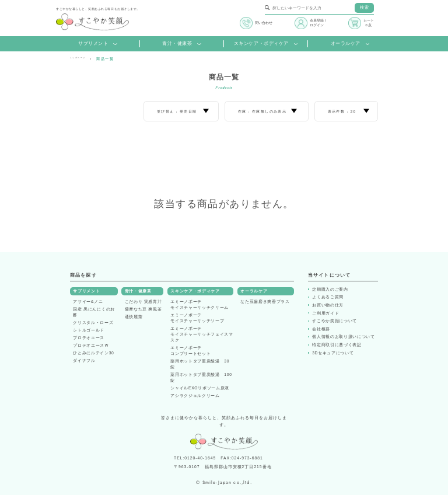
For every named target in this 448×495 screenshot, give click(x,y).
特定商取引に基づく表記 (337, 345)
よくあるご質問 (328, 297)
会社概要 (321, 329)
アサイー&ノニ (88, 301)
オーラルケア (350, 43)
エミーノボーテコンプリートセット (190, 351)
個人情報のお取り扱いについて (343, 337)
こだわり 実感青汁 (143, 301)
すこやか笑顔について (335, 321)
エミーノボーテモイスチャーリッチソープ (197, 318)
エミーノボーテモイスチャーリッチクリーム (199, 304)
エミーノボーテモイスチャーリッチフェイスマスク (202, 334)
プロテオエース (89, 338)
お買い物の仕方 (328, 305)
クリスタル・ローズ (93, 323)
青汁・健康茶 (182, 43)
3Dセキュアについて (333, 353)
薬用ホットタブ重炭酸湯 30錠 (200, 364)
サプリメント (98, 43)
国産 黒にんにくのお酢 (94, 312)
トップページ (83, 59)
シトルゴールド (89, 330)
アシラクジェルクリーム (195, 395)
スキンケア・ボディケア (266, 43)
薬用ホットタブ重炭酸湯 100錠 (201, 377)
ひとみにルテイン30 (93, 353)
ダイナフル (84, 360)
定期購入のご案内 (330, 289)
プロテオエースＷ (91, 345)
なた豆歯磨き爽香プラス (265, 301)
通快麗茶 (134, 317)
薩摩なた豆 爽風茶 (143, 309)
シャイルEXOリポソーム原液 (200, 388)
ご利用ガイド (325, 313)
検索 (364, 7)
